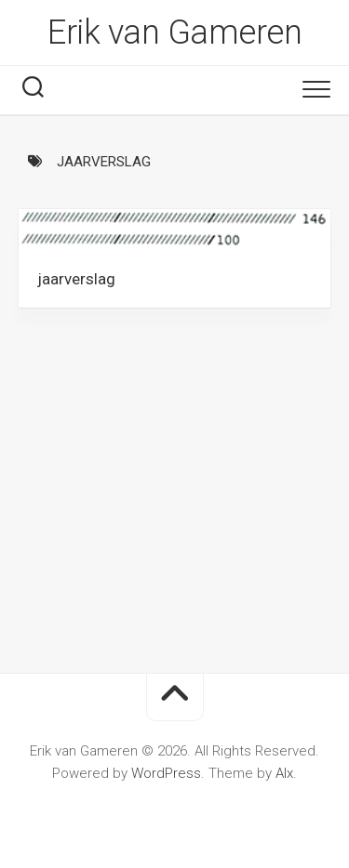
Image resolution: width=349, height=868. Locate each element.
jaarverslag (76, 279)
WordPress (166, 773)
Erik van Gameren (174, 33)
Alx (284, 773)
